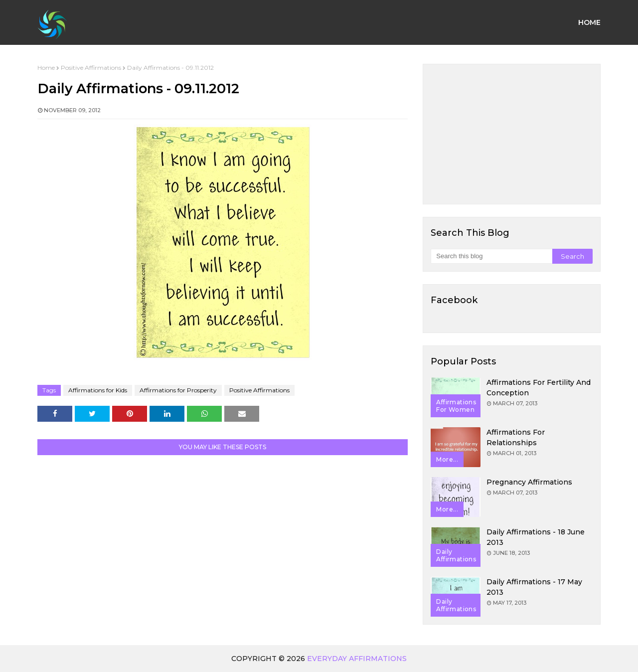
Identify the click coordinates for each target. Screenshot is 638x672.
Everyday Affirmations (357, 659)
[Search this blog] (491, 256)
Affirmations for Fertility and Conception (539, 388)
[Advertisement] (512, 134)
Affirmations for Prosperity (178, 390)
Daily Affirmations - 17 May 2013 (534, 587)
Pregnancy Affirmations (529, 482)
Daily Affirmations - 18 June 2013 (536, 537)
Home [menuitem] (589, 22)
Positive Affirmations (91, 68)
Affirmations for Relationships (516, 437)
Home (46, 68)
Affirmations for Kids (98, 390)
